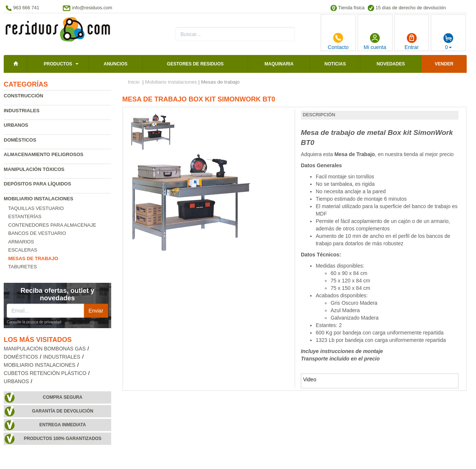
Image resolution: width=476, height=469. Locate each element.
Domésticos (20, 140)
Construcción (23, 96)
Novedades (391, 64)
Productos (58, 64)
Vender (444, 64)
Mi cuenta (375, 41)
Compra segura (63, 397)
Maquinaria (279, 64)
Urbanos (16, 125)
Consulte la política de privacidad (34, 322)
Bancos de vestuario (37, 233)
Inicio (134, 82)
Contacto (338, 41)
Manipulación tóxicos (34, 169)
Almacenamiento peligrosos (44, 154)
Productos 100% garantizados (63, 439)
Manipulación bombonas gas (45, 349)
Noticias (335, 64)
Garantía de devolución (63, 411)
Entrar (412, 41)
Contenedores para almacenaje (52, 225)
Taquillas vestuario (36, 208)
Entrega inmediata (63, 425)
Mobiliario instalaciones (38, 199)
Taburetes (22, 267)
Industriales (22, 111)
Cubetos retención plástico (45, 373)
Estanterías (25, 216)
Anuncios (116, 64)
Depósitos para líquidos (37, 184)
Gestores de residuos (195, 64)
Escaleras (23, 250)
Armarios (21, 242)
